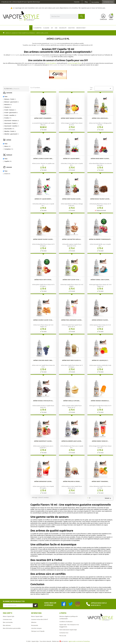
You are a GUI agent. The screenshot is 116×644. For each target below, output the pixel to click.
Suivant (109, 498)
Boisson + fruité (10, 99)
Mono (7, 146)
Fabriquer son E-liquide (38, 631)
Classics (8, 107)
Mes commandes (8, 622)
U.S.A (7, 174)
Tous (6, 96)
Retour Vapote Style (9, 616)
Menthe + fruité (10, 131)
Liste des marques (36, 628)
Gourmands (9, 129)
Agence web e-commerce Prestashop (79, 641)
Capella (8, 161)
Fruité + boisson (10, 110)
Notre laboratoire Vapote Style (68, 630)
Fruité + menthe (10, 115)
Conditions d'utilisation (66, 622)
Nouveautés (35, 625)
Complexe (9, 149)
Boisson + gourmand (12, 102)
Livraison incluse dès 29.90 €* (40, 619)
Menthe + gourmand (12, 134)
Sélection (34, 622)
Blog (86, 2)
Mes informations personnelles (12, 628)
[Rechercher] (67, 16)
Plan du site (63, 636)
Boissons (8, 104)
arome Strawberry (51, 63)
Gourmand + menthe (12, 126)
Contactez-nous (108, 2)
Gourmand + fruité (11, 123)
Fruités (8, 118)
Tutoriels (77, 2)
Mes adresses (7, 625)
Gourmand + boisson (12, 121)
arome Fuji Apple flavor (74, 63)
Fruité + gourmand (11, 113)
